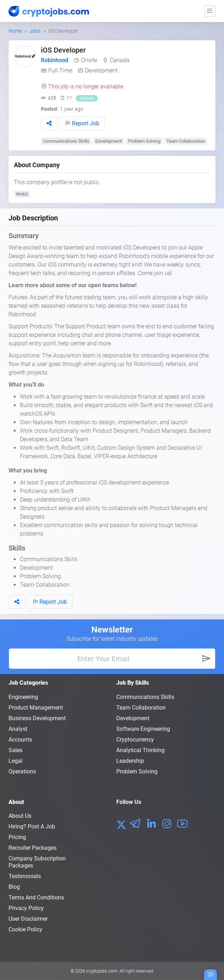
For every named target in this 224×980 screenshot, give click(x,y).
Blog (14, 887)
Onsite (89, 60)
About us (20, 816)
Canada (120, 60)
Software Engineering (143, 729)
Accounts (20, 740)
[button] (49, 123)
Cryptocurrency (135, 740)
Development (101, 70)
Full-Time (60, 70)
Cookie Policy (25, 929)
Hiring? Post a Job (32, 826)
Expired (87, 98)
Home (15, 31)
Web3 (22, 194)
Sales (15, 750)
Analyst (18, 729)
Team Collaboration (186, 141)
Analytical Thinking (140, 750)
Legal (15, 761)
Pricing (17, 837)
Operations (22, 771)
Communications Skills (66, 141)
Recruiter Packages (33, 848)
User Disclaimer (28, 919)
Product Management (36, 708)
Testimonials (25, 876)
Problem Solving (144, 141)
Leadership (130, 761)
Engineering (23, 697)
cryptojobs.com (102, 971)
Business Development (37, 718)
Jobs (35, 31)
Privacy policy (26, 908)
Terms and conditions (36, 897)
